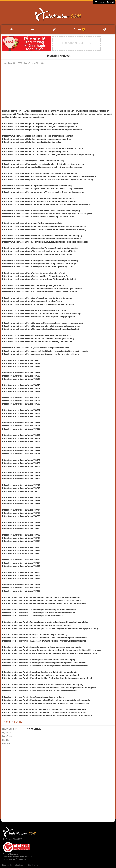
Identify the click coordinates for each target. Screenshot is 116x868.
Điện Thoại (7, 736)
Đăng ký (110, 2)
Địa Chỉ (6, 740)
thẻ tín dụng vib (32, 865)
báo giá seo (19, 865)
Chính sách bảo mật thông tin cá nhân (18, 857)
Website (6, 744)
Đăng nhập (99, 2)
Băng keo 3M (7, 865)
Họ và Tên (7, 733)
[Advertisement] (58, 87)
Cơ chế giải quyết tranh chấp (15, 859)
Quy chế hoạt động (11, 854)
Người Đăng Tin (10, 729)
